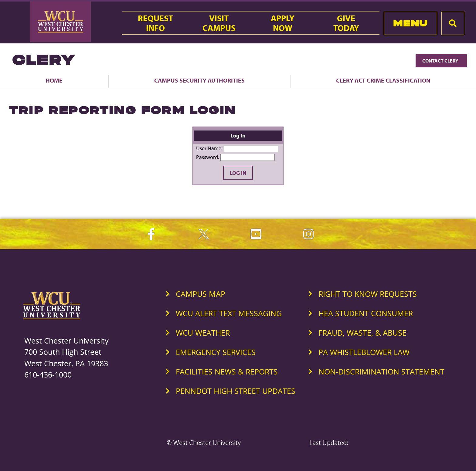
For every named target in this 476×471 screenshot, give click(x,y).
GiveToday (346, 23)
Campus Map (201, 294)
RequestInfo (155, 23)
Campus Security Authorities (199, 80)
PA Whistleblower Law (364, 352)
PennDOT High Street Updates (236, 391)
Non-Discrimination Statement (381, 371)
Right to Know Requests (368, 294)
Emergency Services (216, 352)
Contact (441, 61)
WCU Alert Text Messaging (229, 313)
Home (54, 80)
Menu (410, 23)
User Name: (209, 148)
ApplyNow (283, 23)
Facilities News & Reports (227, 371)
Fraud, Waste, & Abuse (362, 333)
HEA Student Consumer (366, 313)
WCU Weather (203, 333)
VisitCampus (219, 23)
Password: (208, 157)
